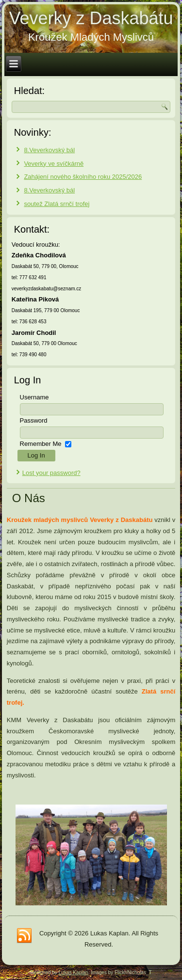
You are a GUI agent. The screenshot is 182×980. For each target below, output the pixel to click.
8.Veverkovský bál (49, 150)
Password (34, 420)
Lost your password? (51, 473)
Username (34, 397)
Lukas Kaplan (74, 972)
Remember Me (41, 444)
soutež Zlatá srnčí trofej (57, 204)
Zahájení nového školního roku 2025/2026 (83, 177)
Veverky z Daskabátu (91, 18)
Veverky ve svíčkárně (54, 164)
